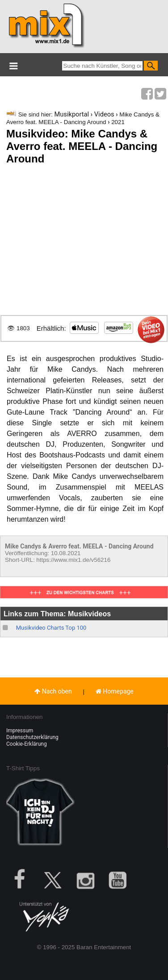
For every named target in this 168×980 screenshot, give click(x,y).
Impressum (20, 731)
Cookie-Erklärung (27, 744)
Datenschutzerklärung (32, 737)
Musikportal (71, 114)
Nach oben (53, 691)
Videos (104, 114)
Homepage (115, 691)
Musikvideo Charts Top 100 (51, 628)
